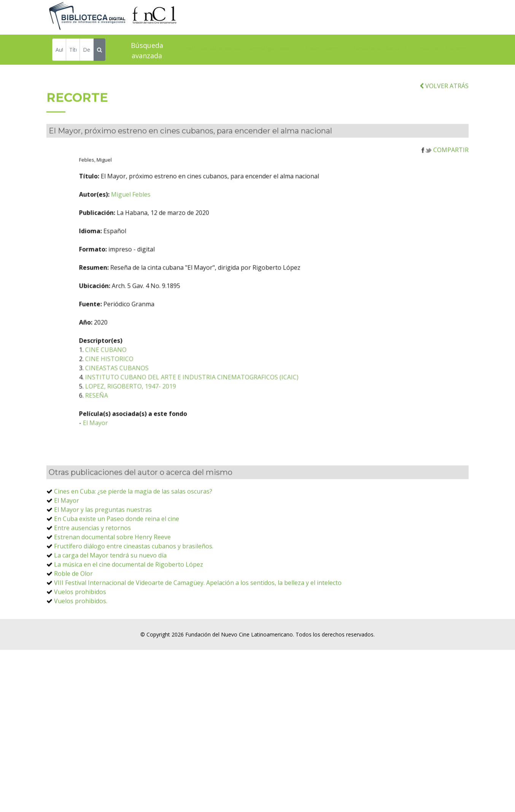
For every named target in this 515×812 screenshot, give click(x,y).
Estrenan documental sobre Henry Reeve (112, 553)
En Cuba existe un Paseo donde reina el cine (117, 534)
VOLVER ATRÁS (444, 102)
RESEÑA (130, 411)
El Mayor (129, 439)
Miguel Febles (164, 210)
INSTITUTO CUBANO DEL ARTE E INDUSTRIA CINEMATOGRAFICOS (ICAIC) (225, 393)
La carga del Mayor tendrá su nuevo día (110, 571)
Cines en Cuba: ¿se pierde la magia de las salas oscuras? (133, 507)
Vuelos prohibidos (80, 608)
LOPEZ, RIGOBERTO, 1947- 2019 (164, 402)
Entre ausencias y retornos (92, 544)
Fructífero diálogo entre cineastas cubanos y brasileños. (134, 562)
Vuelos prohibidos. (81, 617)
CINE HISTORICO (143, 375)
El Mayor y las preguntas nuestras (103, 525)
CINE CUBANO (139, 365)
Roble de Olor (73, 589)
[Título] (73, 50)
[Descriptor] (87, 50)
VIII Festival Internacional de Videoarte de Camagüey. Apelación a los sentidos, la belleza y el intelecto (198, 598)
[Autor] (59, 50)
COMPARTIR (445, 166)
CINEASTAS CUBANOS (150, 384)
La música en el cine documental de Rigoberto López (129, 580)
